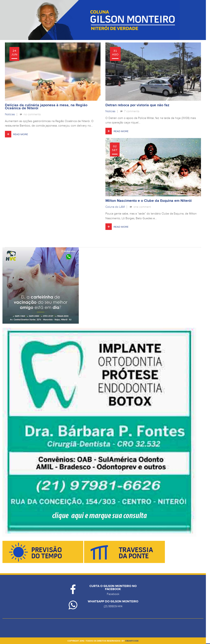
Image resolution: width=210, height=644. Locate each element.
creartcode (132, 641)
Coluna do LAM (115, 207)
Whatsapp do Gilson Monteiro (113, 601)
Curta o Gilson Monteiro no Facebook (113, 588)
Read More (21, 134)
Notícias (10, 114)
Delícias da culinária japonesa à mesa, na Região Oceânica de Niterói (46, 107)
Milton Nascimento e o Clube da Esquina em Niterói (149, 201)
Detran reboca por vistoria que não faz (137, 105)
